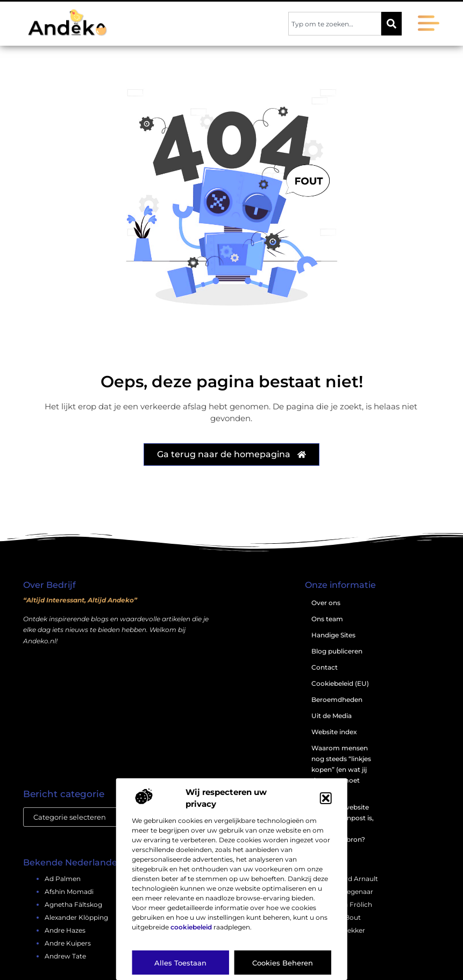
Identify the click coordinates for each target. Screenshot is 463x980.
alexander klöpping (76, 917)
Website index (334, 732)
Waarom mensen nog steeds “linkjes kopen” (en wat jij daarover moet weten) (341, 769)
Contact (325, 667)
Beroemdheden (337, 700)
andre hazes (65, 930)
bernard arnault (352, 879)
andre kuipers (68, 943)
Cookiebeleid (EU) (340, 683)
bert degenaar (350, 892)
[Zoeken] (391, 24)
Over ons (326, 603)
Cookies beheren (283, 963)
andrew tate (65, 956)
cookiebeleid (191, 927)
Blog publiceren (337, 651)
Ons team (327, 619)
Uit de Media (332, 716)
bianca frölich (349, 904)
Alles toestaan (180, 963)
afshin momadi (69, 892)
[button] (326, 798)
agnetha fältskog (73, 904)
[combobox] (335, 24)
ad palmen (63, 879)
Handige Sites (333, 635)
